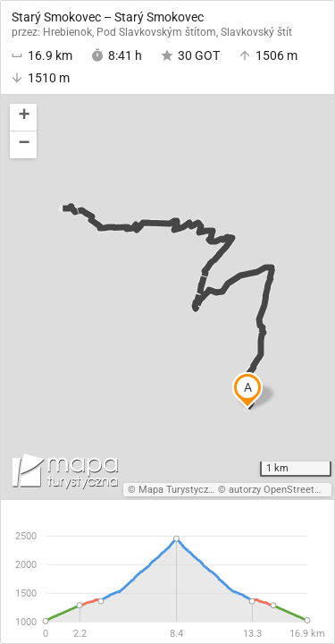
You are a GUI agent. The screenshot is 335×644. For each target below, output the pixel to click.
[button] (23, 118)
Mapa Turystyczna (179, 490)
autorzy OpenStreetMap (281, 490)
